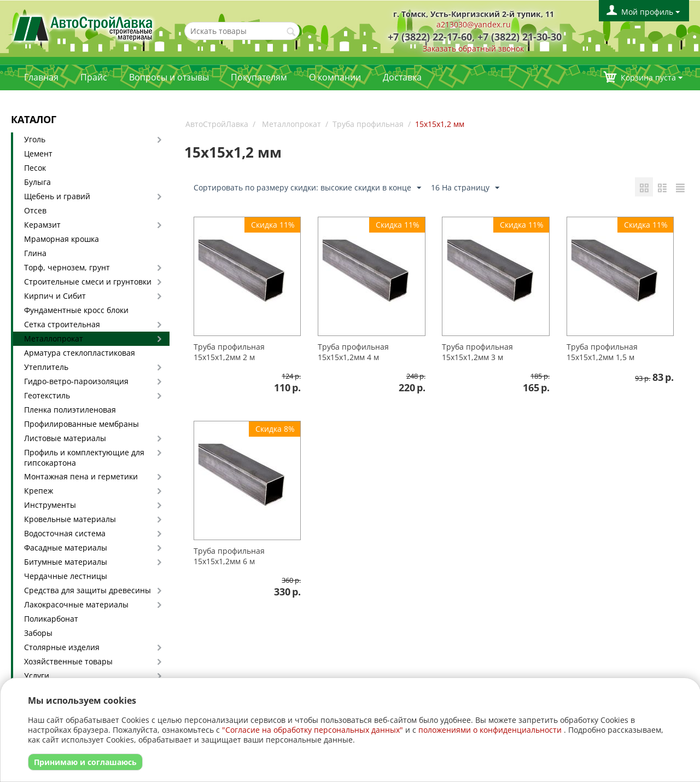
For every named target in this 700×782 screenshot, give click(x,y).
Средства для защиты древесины (87, 590)
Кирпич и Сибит (55, 296)
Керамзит (42, 225)
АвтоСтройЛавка (217, 124)
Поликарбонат (51, 619)
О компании (335, 77)
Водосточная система (65, 533)
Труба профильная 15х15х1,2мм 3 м (477, 352)
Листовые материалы (65, 438)
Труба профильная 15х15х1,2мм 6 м (229, 556)
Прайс (94, 77)
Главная (41, 77)
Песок (35, 168)
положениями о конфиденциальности (490, 730)
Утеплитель (46, 367)
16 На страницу (465, 188)
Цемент (38, 153)
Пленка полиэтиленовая (70, 410)
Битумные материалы (66, 562)
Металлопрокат (54, 338)
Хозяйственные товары (68, 661)
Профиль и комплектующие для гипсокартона (84, 457)
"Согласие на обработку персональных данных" (313, 730)
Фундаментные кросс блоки (76, 310)
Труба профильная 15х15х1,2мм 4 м (353, 352)
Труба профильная (368, 124)
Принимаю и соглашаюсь (85, 762)
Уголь (35, 139)
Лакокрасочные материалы (76, 604)
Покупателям (259, 77)
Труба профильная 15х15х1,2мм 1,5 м (602, 352)
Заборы (38, 633)
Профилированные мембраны (81, 424)
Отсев (35, 210)
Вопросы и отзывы (169, 77)
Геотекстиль (47, 395)
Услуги (37, 676)
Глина (35, 253)
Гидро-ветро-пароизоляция (76, 381)
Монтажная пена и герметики (81, 476)
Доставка (402, 77)
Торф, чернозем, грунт (67, 267)
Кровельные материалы (70, 519)
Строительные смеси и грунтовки (88, 282)
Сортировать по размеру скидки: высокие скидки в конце (307, 188)
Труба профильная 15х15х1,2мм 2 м (229, 352)
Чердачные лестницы (66, 576)
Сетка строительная (62, 324)
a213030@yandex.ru (474, 24)
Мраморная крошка (62, 239)
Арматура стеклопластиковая (80, 353)
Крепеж (39, 491)
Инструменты (50, 505)
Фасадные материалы (66, 548)
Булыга (37, 182)
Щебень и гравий (57, 196)
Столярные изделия (62, 647)
